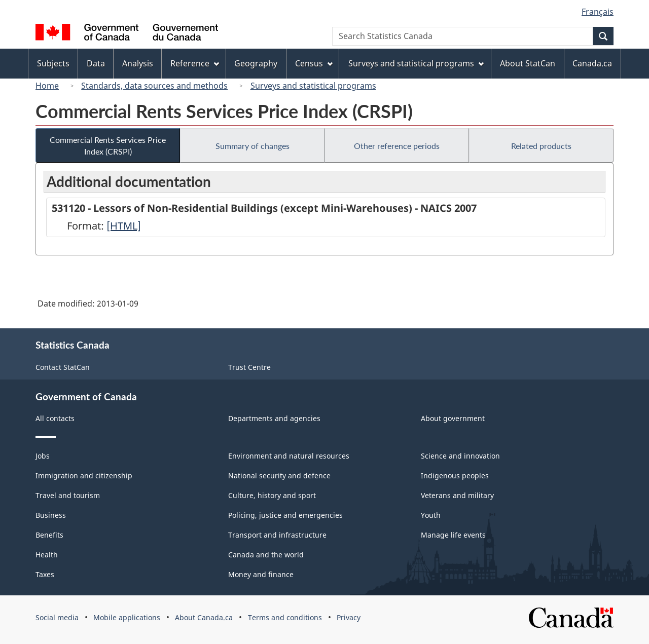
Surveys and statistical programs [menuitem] (416, 63)
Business (51, 515)
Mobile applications (127, 617)
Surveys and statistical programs (313, 86)
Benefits (49, 535)
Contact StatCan (63, 367)
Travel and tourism (68, 495)
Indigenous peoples (455, 476)
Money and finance (261, 574)
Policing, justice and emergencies (285, 515)
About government (453, 418)
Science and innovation (460, 456)
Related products (541, 146)
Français (598, 12)
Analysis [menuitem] (138, 63)
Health (47, 555)
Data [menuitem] (96, 63)
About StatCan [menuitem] (528, 63)
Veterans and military (457, 495)
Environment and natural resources (289, 456)
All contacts (55, 418)
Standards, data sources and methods (154, 86)
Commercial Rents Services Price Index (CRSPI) (108, 145)
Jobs (43, 456)
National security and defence (279, 476)
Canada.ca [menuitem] (592, 63)
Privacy (349, 617)
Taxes (45, 574)
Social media (57, 617)
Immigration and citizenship (84, 476)
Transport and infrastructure (277, 535)
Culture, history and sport (272, 495)
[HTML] (124, 226)
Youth (431, 515)
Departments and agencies (274, 418)
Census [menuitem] (314, 63)
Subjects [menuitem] (53, 63)
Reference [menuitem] (195, 63)
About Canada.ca (204, 617)
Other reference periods (397, 146)
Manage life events (453, 535)
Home (47, 86)
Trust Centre (249, 367)
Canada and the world (266, 555)
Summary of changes (253, 146)
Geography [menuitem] (256, 63)
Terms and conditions (285, 617)
